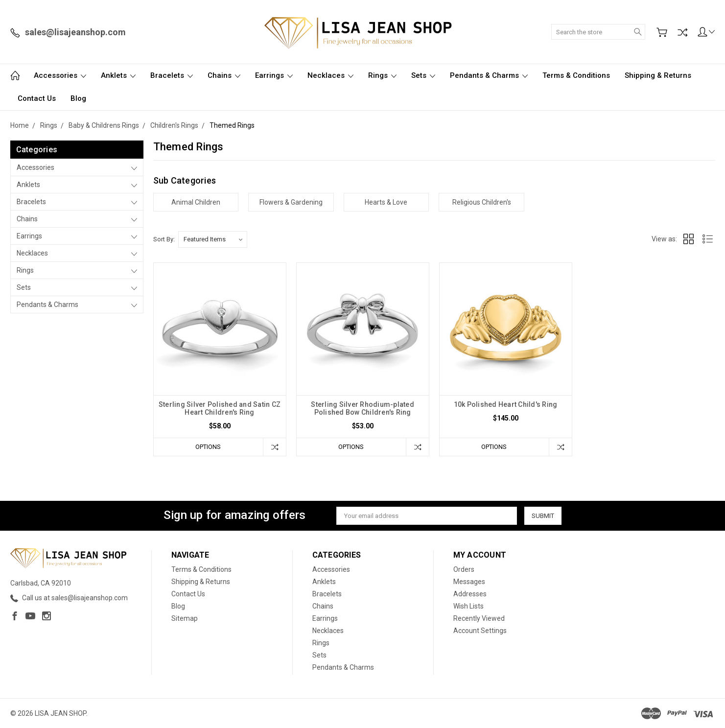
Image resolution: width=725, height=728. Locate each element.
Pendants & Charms (489, 75)
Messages (469, 582)
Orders (464, 569)
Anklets (118, 75)
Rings (382, 75)
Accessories (60, 75)
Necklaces (330, 75)
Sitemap (185, 618)
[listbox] (213, 239)
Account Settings (480, 631)
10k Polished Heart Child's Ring (506, 404)
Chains (224, 75)
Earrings (274, 75)
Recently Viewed (479, 618)
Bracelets (172, 75)
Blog (78, 98)
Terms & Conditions (576, 75)
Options (208, 447)
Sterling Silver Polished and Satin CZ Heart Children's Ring (220, 408)
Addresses (470, 594)
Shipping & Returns (658, 75)
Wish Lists (468, 606)
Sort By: (164, 239)
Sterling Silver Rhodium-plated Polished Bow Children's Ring (362, 408)
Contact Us (37, 98)
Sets (423, 75)
